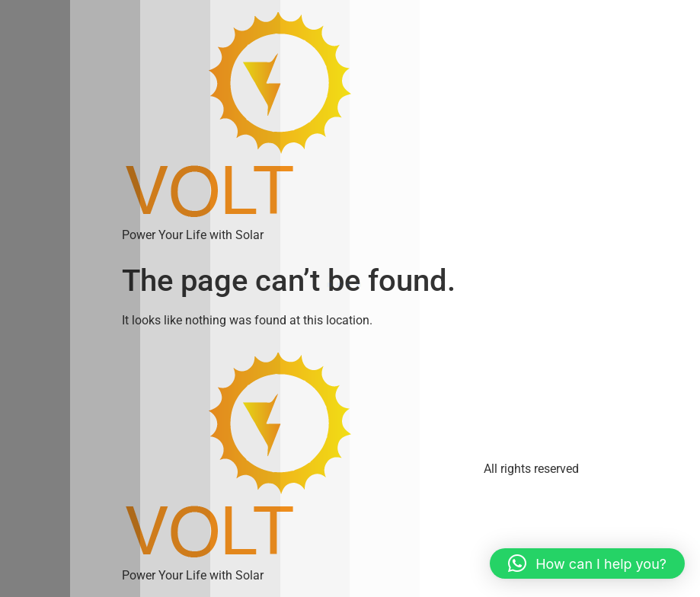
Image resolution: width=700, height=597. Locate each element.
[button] (587, 563)
